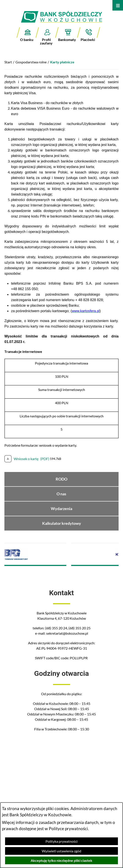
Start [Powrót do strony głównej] (8, 62)
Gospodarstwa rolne (31, 62)
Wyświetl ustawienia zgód (61, 851)
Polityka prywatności (61, 841)
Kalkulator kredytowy (62, 523)
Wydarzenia (61, 509)
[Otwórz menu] (118, 5)
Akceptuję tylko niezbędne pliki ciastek (61, 860)
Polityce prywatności (68, 829)
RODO (61, 479)
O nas (61, 494)
